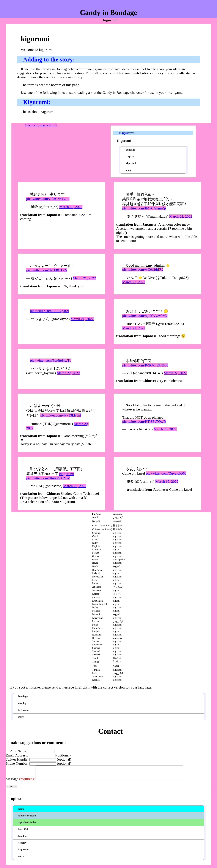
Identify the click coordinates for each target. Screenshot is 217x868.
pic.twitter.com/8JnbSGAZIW (48, 478)
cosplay (130, 156)
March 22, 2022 (71, 207)
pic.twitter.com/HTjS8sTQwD (144, 421)
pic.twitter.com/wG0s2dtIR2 (143, 269)
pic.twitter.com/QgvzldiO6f (166, 473)
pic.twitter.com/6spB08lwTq (51, 360)
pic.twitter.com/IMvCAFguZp (144, 208)
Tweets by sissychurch (41, 125)
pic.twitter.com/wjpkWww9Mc (145, 316)
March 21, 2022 (84, 278)
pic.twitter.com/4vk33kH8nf (61, 415)
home (21, 812)
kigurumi (131, 163)
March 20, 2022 (165, 429)
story (128, 170)
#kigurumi (67, 474)
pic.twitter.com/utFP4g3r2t (50, 311)
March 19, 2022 (167, 481)
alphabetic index (27, 825)
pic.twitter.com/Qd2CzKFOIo (48, 199)
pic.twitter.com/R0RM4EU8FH (145, 365)
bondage (130, 150)
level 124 (23, 832)
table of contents (27, 818)
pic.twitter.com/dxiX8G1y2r (47, 270)
